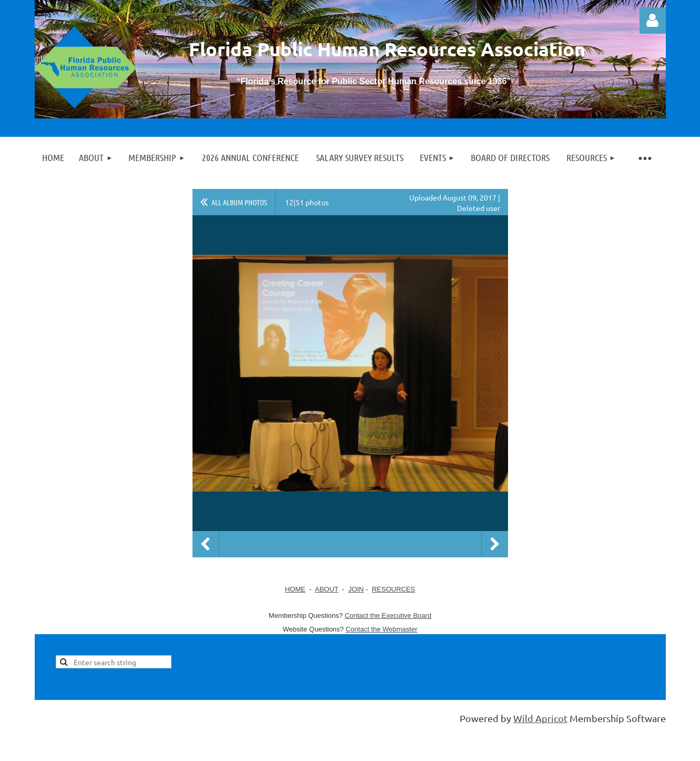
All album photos (239, 202)
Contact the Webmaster (381, 629)
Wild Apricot (540, 718)
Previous (206, 544)
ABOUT (327, 589)
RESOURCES (393, 589)
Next (495, 544)
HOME (295, 589)
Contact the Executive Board (388, 615)
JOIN (356, 589)
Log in (653, 21)
